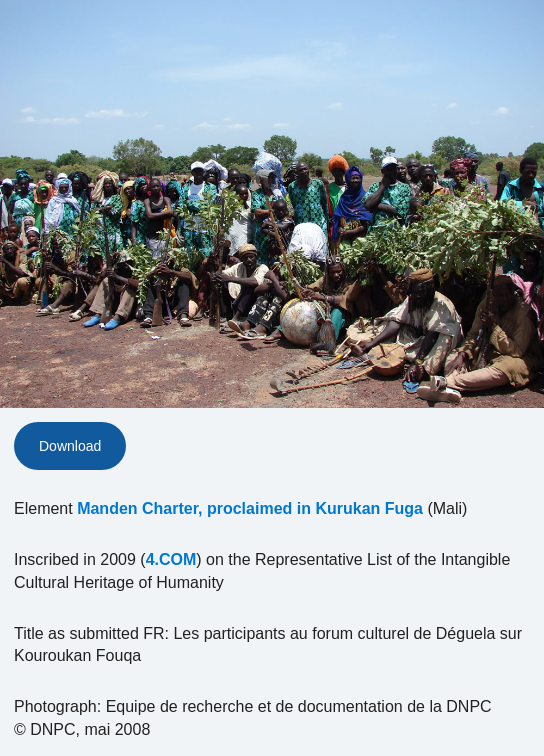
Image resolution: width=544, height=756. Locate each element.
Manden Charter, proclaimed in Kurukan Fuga (250, 508)
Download (70, 446)
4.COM (171, 559)
